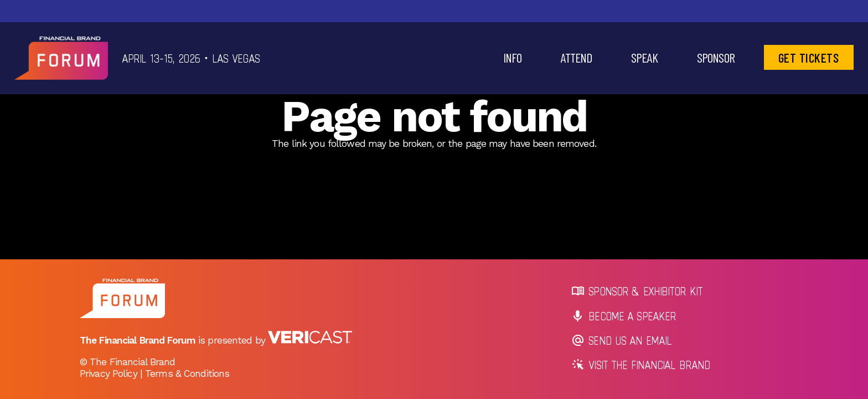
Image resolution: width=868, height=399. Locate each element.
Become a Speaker (624, 316)
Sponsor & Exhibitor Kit (637, 291)
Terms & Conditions (187, 374)
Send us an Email (622, 340)
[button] (512, 58)
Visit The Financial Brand (641, 365)
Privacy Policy (108, 374)
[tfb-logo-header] (61, 58)
